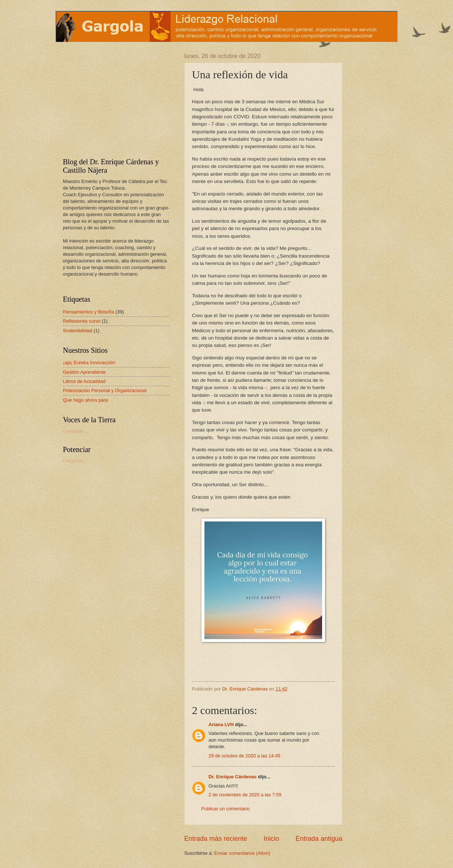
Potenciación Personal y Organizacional (105, 390)
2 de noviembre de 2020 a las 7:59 (245, 795)
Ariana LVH (221, 724)
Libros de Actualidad (84, 381)
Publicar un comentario (225, 809)
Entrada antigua (319, 839)
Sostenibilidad (78, 331)
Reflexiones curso (82, 321)
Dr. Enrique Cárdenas (233, 777)
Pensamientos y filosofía (89, 312)
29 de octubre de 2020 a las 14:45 (244, 756)
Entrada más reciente (216, 839)
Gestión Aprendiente (84, 372)
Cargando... (75, 431)
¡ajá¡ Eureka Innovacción (89, 363)
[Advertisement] (109, 99)
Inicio (271, 839)
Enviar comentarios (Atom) (242, 853)
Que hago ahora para (85, 400)
